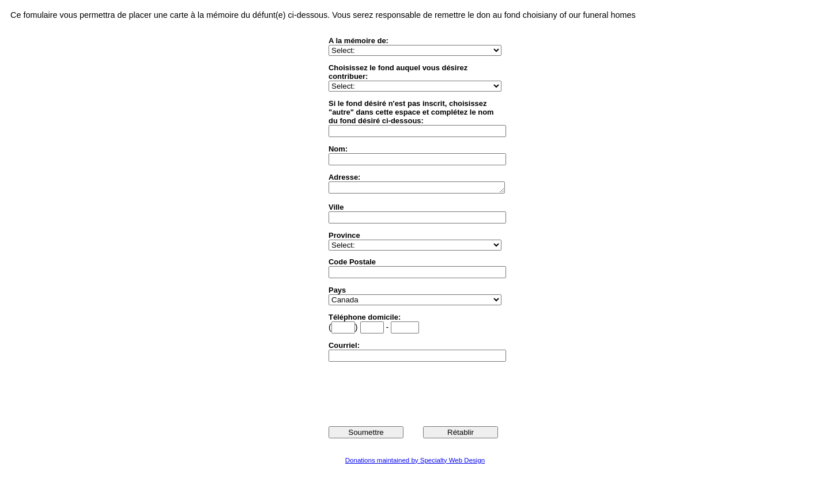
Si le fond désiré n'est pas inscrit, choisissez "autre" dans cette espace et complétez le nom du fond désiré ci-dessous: (411, 112)
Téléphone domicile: (365, 319)
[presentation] (416, 395)
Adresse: (344, 177)
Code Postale (352, 264)
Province (344, 237)
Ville (336, 209)
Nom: (338, 149)
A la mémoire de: (359, 41)
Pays (337, 292)
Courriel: (344, 347)
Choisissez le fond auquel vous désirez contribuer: (398, 72)
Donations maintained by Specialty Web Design (415, 462)
